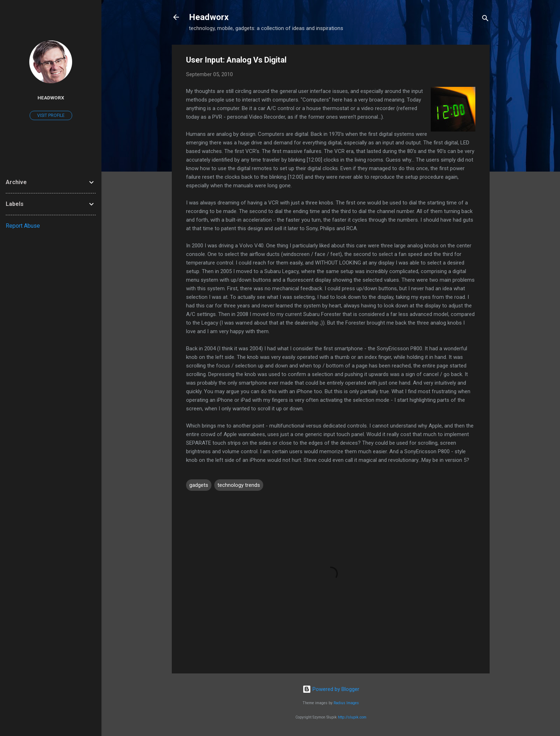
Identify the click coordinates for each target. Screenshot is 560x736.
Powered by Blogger (331, 689)
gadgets (199, 485)
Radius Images (346, 703)
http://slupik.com (352, 717)
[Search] (485, 19)
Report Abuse (23, 226)
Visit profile (51, 115)
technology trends (239, 485)
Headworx (209, 17)
